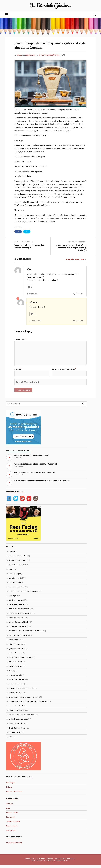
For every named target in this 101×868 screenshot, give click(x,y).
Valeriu (49, 864)
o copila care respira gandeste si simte (23, 700)
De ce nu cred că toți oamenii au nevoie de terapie (29, 246)
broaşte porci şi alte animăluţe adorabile (24, 594)
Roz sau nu (10, 820)
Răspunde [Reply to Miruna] (79, 321)
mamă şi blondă (15, 678)
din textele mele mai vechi (19, 630)
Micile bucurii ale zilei (17, 683)
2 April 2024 (34, 294)
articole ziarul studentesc (18, 559)
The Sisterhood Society (18, 731)
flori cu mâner (14, 643)
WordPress (70, 862)
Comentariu (21, 339)
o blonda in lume (15, 696)
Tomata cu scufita (13, 825)
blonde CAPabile (15, 586)
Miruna (19, 55)
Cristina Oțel (11, 834)
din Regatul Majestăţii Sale (19, 625)
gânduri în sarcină (15, 647)
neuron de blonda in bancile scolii (21, 691)
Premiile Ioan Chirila (16, 709)
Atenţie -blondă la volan (18, 564)
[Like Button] (29, 287)
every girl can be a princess (19, 639)
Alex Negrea (11, 786)
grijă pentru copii (15, 656)
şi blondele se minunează (18, 722)
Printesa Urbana (12, 816)
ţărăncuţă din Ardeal (16, 727)
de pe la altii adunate (17, 621)
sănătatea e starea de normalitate (22, 718)
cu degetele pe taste (17, 608)
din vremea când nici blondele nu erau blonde (26, 634)
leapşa (11, 674)
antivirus (12, 555)
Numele (18, 373)
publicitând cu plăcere (17, 713)
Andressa (10, 807)
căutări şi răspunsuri (16, 603)
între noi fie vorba (15, 665)
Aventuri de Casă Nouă (17, 568)
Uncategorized (14, 736)
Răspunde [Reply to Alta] (79, 294)
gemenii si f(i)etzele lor (17, 652)
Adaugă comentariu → (76, 259)
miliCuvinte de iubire (16, 687)
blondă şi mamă (15, 581)
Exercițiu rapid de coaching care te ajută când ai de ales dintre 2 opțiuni (47, 45)
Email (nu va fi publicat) (64, 373)
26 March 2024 (31, 55)
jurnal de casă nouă (16, 669)
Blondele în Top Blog (14, 846)
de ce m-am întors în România (20, 616)
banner (12, 572)
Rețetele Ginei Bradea (14, 795)
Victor (11, 740)
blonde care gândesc (17, 590)
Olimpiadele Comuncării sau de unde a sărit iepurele (28, 705)
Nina (8, 812)
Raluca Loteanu (12, 829)
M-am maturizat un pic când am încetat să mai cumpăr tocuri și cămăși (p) (71, 248)
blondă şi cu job (15, 577)
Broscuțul (12, 599)
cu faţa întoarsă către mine (50, 55)
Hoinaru (9, 790)
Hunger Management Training (20, 661)
